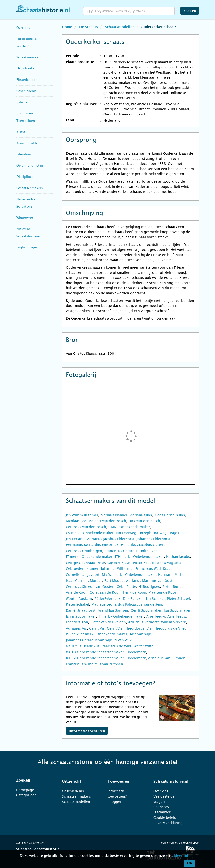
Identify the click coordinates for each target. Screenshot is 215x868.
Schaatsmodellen (76, 802)
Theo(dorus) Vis (138, 628)
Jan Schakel (155, 599)
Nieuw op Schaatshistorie (28, 233)
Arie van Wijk (140, 634)
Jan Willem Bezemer (82, 515)
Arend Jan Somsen (113, 610)
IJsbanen (23, 102)
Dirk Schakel (133, 599)
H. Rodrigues (149, 587)
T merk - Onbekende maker (121, 616)
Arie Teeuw (156, 616)
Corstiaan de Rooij (105, 592)
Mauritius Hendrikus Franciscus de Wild (98, 646)
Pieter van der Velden (108, 622)
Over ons (23, 28)
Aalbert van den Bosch (107, 521)
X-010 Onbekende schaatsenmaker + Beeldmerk (106, 652)
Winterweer (25, 218)
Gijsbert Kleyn (119, 563)
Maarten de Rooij (163, 592)
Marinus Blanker (114, 515)
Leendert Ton (77, 622)
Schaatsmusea (27, 57)
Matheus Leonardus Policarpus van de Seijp (127, 604)
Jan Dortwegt (127, 533)
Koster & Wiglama (167, 563)
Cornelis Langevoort (83, 575)
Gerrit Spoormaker (146, 610)
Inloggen (115, 802)
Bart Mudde (114, 581)
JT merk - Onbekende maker (89, 557)
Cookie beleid (165, 818)
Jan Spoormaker (177, 610)
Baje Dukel (179, 533)
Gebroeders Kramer (82, 569)
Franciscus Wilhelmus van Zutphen (94, 664)
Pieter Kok (141, 563)
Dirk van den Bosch (144, 521)
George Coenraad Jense (85, 563)
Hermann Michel (172, 575)
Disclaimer (162, 812)
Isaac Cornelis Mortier (84, 581)
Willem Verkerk (174, 622)
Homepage (25, 790)
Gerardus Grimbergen (84, 551)
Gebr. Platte (126, 587)
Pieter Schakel (179, 599)
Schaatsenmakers (30, 188)
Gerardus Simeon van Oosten (90, 587)
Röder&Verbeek (107, 599)
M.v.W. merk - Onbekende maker (129, 575)
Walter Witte (143, 646)
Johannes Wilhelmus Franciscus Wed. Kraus (137, 569)
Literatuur (24, 154)
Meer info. (183, 856)
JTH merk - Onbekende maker (139, 557)
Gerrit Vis (97, 628)
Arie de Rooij (77, 592)
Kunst (21, 132)
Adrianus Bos (141, 515)
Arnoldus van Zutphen (167, 658)
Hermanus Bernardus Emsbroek (92, 545)
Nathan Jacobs (178, 557)
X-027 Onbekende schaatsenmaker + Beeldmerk (106, 658)
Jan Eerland (75, 539)
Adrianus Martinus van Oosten (151, 581)
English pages (27, 247)
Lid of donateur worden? (28, 43)
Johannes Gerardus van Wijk (89, 640)
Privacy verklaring (168, 823)
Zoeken (190, 11)
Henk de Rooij (134, 592)
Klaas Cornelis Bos (170, 515)
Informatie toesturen (87, 731)
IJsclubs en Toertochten (26, 117)
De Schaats (25, 69)
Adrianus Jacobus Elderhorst (111, 539)
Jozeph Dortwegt (154, 533)
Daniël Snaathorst (81, 610)
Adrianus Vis (76, 628)
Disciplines (25, 177)
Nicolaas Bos (76, 521)
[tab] (33, 780)
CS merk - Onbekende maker (90, 533)
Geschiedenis (26, 91)
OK (190, 863)
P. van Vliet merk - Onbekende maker (97, 634)
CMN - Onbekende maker (129, 527)
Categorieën (26, 795)
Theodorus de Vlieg (170, 628)
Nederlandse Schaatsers (26, 203)
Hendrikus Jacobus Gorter (142, 545)
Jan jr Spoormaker (81, 616)
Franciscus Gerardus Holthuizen (131, 551)
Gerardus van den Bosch (86, 527)
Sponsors (161, 807)
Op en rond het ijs (30, 166)
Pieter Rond (172, 587)
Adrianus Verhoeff (143, 622)
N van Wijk (123, 640)
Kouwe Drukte (27, 143)
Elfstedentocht (27, 80)
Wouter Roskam (79, 599)
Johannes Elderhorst (154, 539)
